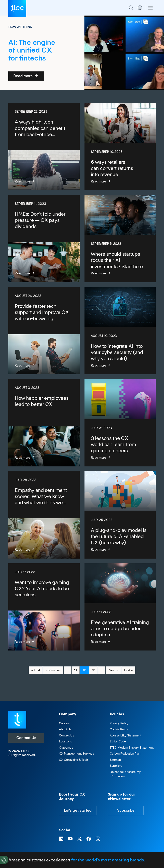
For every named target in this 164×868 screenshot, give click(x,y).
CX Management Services (77, 753)
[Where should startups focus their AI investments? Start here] (120, 239)
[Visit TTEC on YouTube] (70, 839)
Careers (64, 723)
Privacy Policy (119, 723)
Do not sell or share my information (125, 774)
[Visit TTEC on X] (80, 839)
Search (131, 8)
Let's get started (78, 810)
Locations (65, 741)
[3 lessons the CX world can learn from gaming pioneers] (120, 423)
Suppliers (116, 766)
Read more (26, 76)
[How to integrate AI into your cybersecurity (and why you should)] (120, 331)
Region (140, 8)
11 (77, 670)
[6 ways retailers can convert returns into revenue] (120, 147)
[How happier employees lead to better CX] (44, 423)
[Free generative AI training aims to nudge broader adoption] (120, 607)
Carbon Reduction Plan (125, 753)
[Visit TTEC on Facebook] (89, 839)
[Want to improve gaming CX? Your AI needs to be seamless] (44, 607)
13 (95, 670)
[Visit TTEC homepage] (17, 719)
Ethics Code (118, 741)
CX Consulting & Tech (73, 760)
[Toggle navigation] (150, 8)
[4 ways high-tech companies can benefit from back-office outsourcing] (44, 147)
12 (86, 670)
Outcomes (66, 748)
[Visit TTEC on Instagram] (98, 839)
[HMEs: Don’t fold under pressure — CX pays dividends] (44, 239)
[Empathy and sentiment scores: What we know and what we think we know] (44, 515)
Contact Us (26, 738)
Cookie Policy (119, 729)
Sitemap (115, 760)
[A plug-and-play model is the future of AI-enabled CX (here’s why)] (120, 515)
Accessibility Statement (126, 735)
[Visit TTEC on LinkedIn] (61, 839)
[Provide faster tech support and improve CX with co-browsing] (44, 331)
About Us (65, 729)
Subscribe (126, 810)
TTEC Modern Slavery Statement (132, 748)
